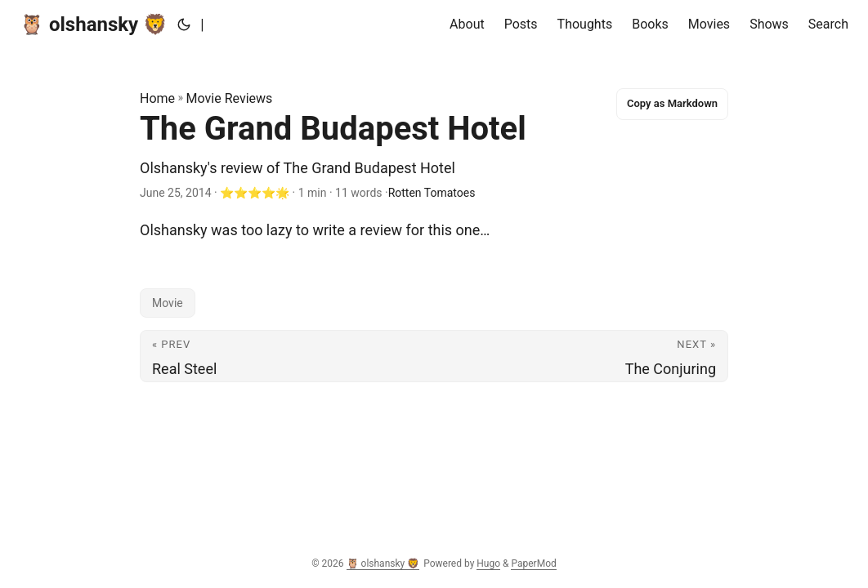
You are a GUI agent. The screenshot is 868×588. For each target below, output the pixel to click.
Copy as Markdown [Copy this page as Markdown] (672, 103)
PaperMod (533, 563)
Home (157, 98)
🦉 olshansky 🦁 (94, 24)
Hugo (488, 563)
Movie (168, 303)
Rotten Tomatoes (432, 193)
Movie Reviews (230, 98)
